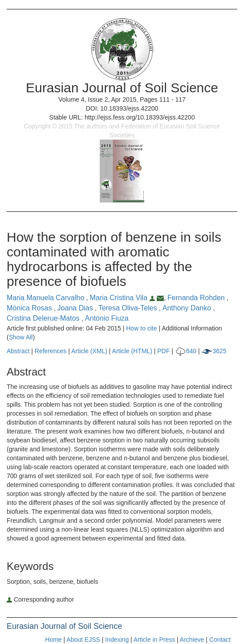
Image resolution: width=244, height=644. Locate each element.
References (51, 351)
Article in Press (154, 640)
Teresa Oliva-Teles (129, 308)
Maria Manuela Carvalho (47, 298)
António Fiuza (107, 318)
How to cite (141, 328)
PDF (163, 351)
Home (53, 640)
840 (186, 351)
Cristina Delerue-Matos (44, 318)
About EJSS (83, 640)
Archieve (192, 640)
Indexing (117, 640)
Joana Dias (76, 308)
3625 (214, 351)
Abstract (18, 351)
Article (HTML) (132, 351)
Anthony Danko (188, 308)
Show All (21, 337)
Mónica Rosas (30, 308)
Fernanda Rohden (197, 298)
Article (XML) (90, 351)
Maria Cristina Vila (123, 298)
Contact (220, 640)
